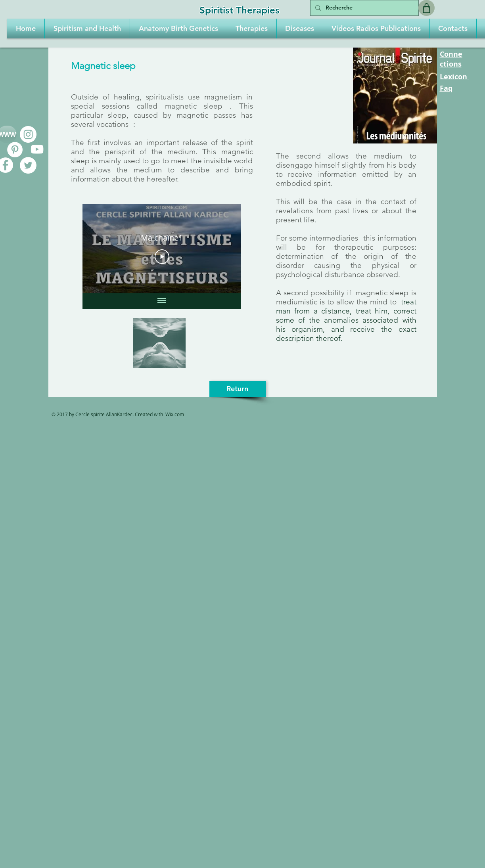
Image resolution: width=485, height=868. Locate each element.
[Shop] (427, 8)
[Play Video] (162, 257)
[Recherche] (364, 8)
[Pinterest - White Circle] (15, 150)
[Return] (238, 389)
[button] (87, 29)
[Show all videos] (162, 301)
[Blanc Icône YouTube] (37, 149)
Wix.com (175, 414)
